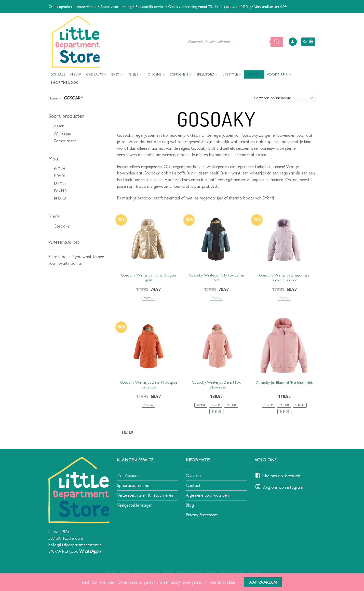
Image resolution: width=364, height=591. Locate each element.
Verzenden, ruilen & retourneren (145, 495)
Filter (128, 432)
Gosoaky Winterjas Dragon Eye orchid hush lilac (284, 278)
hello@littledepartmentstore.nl (75, 545)
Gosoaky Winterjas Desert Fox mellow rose (216, 385)
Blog (190, 505)
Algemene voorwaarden (207, 495)
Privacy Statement (202, 515)
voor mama (279, 74)
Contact (193, 485)
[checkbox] (79, 126)
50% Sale (58, 74)
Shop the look (64, 83)
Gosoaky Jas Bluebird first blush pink (284, 383)
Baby (117, 74)
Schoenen (181, 74)
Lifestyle (232, 74)
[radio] (148, 298)
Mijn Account (128, 475)
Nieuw (76, 74)
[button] (293, 42)
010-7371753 (58, 551)
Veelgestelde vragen (135, 505)
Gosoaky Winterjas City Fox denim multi (216, 278)
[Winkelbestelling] (283, 98)
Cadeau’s (96, 74)
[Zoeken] (277, 42)
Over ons (194, 475)
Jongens (156, 74)
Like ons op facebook (281, 476)
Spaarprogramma (133, 485)
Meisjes (135, 74)
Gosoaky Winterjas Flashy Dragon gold (149, 278)
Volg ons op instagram (283, 487)
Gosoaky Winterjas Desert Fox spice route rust (149, 385)
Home (53, 98)
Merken (254, 74)
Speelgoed (207, 74)
